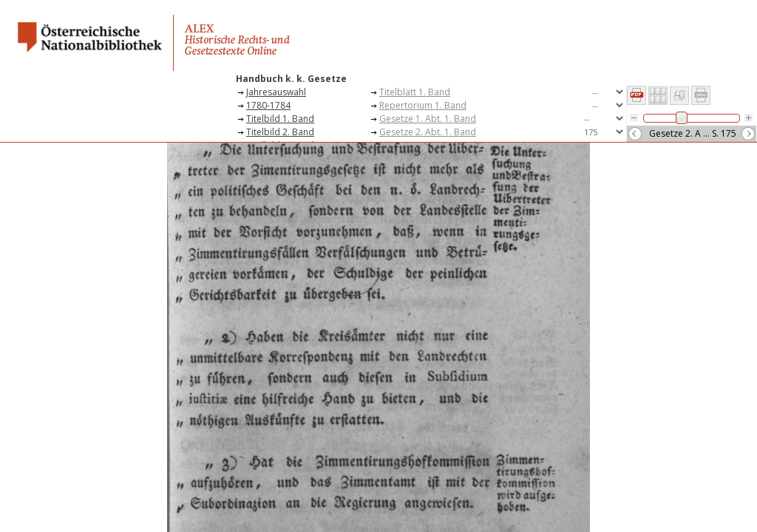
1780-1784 (268, 105)
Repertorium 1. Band (423, 105)
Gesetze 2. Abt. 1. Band (428, 132)
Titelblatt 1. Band (415, 92)
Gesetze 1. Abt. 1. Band (428, 119)
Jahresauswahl (276, 92)
